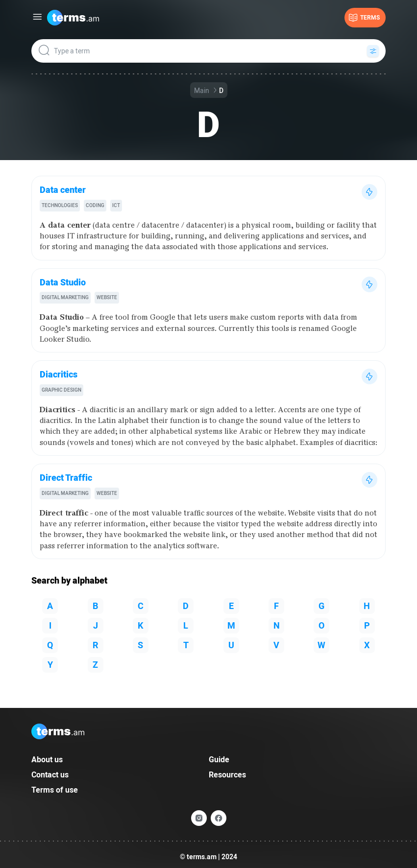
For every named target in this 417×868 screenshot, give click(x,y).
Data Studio (63, 282)
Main (202, 91)
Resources (227, 775)
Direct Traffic (66, 478)
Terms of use (55, 790)
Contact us (50, 775)
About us (47, 760)
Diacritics (59, 374)
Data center (63, 190)
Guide (219, 760)
